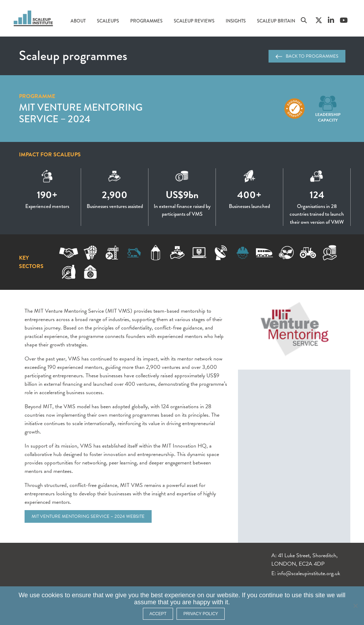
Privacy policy (201, 614)
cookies (52, 595)
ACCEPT (158, 614)
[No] (355, 606)
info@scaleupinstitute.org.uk (309, 573)
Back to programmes (307, 56)
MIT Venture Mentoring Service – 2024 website (88, 516)
